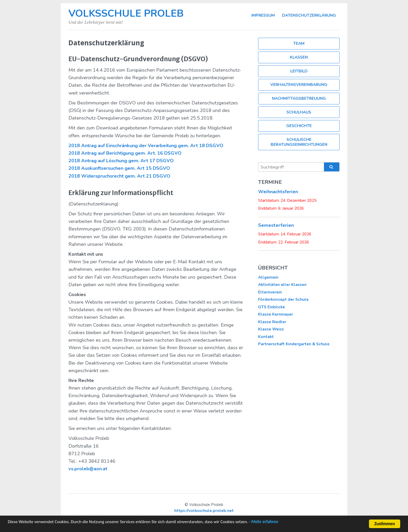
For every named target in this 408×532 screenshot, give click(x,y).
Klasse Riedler (272, 322)
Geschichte (299, 126)
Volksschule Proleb (126, 13)
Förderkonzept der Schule (283, 299)
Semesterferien (276, 225)
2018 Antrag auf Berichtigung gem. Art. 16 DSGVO (125, 153)
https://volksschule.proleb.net (204, 511)
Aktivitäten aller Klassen (282, 284)
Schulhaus (299, 112)
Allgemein (268, 277)
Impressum (263, 15)
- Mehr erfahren (264, 522)
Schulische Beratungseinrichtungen (299, 142)
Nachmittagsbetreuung (299, 98)
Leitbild (299, 71)
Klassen (299, 57)
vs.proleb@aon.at (88, 469)
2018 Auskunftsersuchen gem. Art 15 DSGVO (119, 168)
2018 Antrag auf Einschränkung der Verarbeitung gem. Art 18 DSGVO (146, 146)
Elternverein (270, 292)
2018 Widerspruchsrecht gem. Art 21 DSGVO (119, 176)
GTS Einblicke (272, 307)
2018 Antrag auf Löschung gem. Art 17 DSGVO (121, 161)
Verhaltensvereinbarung (299, 85)
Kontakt (266, 337)
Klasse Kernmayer (276, 314)
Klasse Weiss (271, 329)
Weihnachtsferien (278, 192)
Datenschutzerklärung (309, 15)
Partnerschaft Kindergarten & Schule (294, 344)
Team (299, 43)
